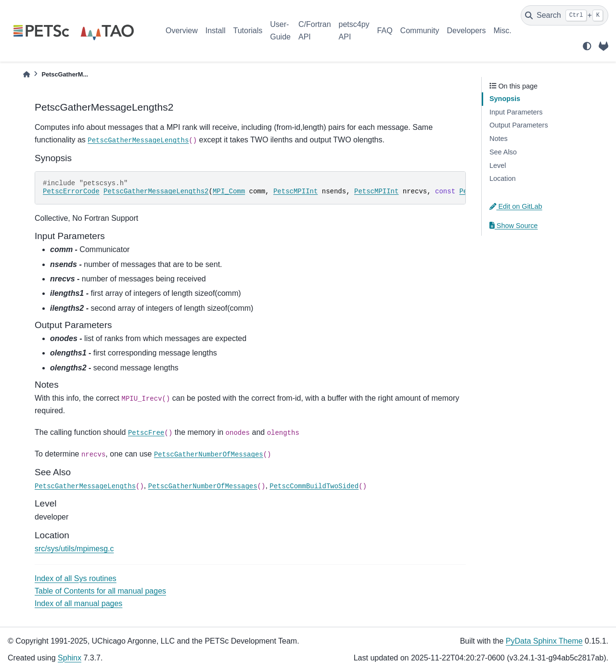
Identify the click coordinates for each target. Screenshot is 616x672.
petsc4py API (354, 31)
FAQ (385, 31)
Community (420, 31)
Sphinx (70, 658)
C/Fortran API (315, 31)
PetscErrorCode (71, 191)
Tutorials (248, 31)
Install (216, 31)
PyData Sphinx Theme (544, 641)
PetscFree (146, 433)
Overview (182, 31)
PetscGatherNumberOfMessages (209, 455)
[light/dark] (587, 46)
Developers (467, 31)
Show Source (513, 226)
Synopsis (505, 99)
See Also (503, 152)
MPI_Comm (229, 191)
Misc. (502, 31)
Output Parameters (519, 125)
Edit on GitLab (516, 206)
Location (502, 178)
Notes (499, 139)
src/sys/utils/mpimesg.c (74, 549)
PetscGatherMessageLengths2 (156, 191)
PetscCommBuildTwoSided (314, 486)
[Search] (565, 15)
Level (498, 165)
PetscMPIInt (295, 191)
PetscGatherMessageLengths (138, 140)
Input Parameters (516, 112)
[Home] (26, 74)
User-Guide (280, 31)
